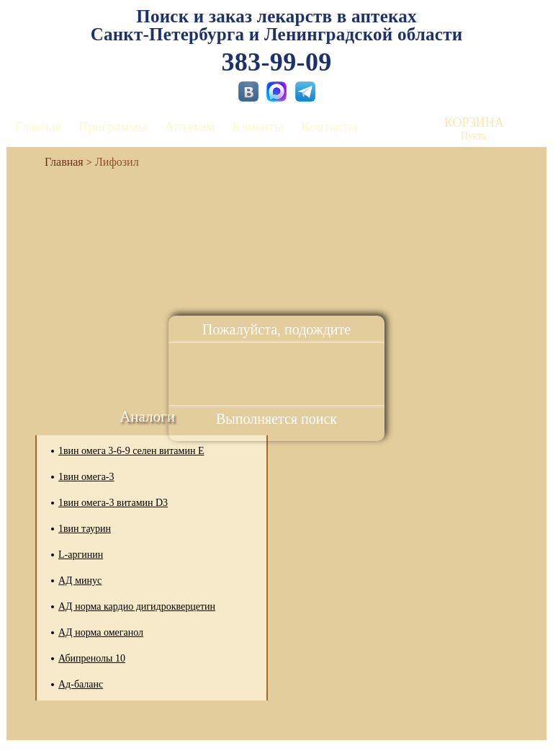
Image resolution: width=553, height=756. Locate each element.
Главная (38, 126)
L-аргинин (81, 555)
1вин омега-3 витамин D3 (113, 503)
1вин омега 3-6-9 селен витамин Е (131, 451)
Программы (113, 126)
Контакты (329, 126)
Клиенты (258, 126)
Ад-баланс (81, 684)
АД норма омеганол (101, 632)
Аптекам (189, 126)
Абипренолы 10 (92, 658)
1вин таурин (85, 529)
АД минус (80, 581)
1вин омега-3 (86, 477)
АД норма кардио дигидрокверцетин (137, 606)
